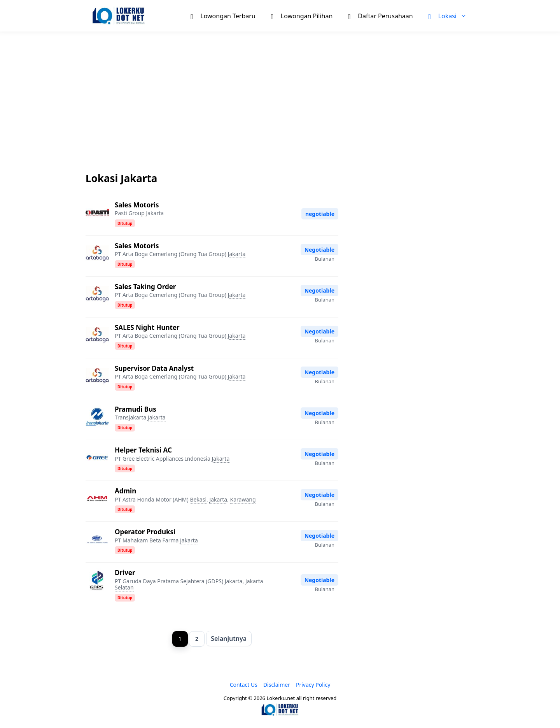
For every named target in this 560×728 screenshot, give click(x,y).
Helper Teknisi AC (143, 450)
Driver (125, 573)
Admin (125, 491)
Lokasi (451, 16)
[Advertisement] (280, 96)
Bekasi (198, 499)
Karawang (243, 499)
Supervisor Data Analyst (154, 368)
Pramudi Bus (136, 409)
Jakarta (155, 213)
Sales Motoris (137, 205)
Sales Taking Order (145, 287)
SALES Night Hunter (147, 327)
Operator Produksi (145, 532)
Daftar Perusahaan (380, 16)
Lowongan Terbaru (223, 16)
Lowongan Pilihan (302, 16)
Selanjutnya (229, 639)
